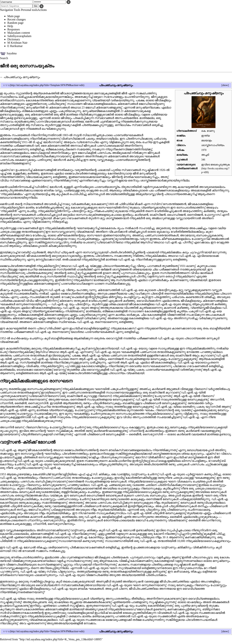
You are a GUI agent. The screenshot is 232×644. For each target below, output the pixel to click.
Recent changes (17, 19)
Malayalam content (19, 33)
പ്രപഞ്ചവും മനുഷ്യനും (22, 77)
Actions (42, 10)
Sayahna (12, 53)
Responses (14, 29)
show (225, 85)
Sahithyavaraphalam (19, 36)
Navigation (7, 10)
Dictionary (14, 39)
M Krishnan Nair (17, 43)
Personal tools (29, 10)
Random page (15, 23)
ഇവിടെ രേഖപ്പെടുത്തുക (216, 164)
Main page (14, 16)
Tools (17, 10)
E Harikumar (15, 46)
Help (10, 26)
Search (4, 58)
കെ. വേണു (208, 131)
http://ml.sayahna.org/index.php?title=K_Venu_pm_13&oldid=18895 (61, 639)
